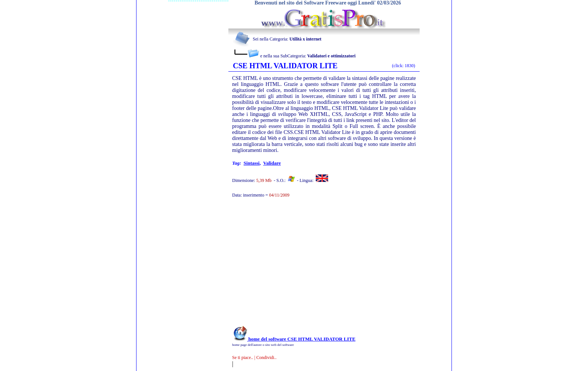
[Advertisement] (314, 266)
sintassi (252, 163)
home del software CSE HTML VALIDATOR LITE (294, 339)
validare (272, 163)
